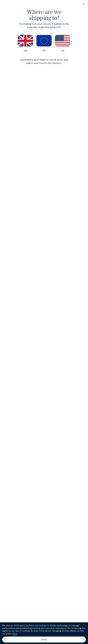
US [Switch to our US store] (63, 43)
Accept (44, 640)
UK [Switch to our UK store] (25, 43)
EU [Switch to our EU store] (44, 43)
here (15, 634)
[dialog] (44, 322)
